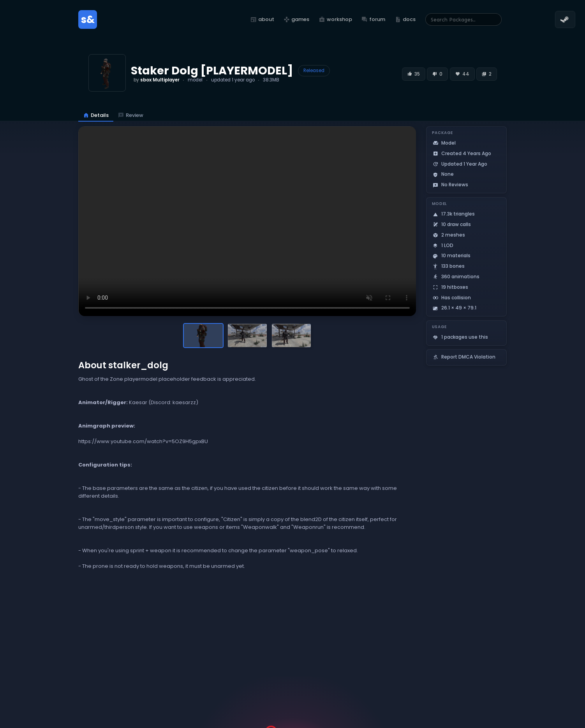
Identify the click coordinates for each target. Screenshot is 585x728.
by (157, 80)
